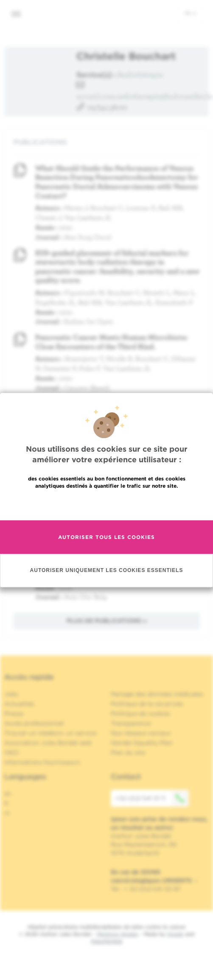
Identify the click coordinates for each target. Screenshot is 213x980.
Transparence (131, 723)
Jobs (11, 694)
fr (190, 13)
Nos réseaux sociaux (141, 733)
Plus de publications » (107, 621)
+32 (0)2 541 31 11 (152, 798)
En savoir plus (107, 504)
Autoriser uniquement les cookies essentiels (107, 570)
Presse (14, 713)
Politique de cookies (140, 713)
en (8, 794)
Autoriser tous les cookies (106, 537)
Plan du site (128, 752)
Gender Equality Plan (142, 743)
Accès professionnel (34, 723)
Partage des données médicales (157, 694)
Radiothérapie (140, 74)
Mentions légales (118, 934)
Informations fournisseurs (42, 762)
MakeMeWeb (107, 941)
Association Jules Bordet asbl (48, 743)
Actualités (19, 704)
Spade (175, 934)
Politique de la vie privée (147, 704)
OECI (12, 752)
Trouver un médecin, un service (50, 733)
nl (7, 813)
